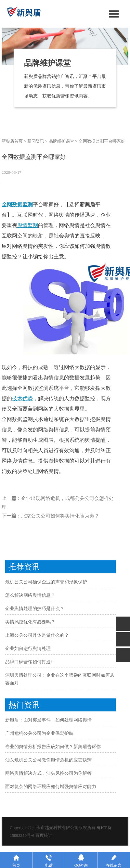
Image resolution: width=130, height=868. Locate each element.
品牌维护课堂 (61, 141)
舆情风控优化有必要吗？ (30, 622)
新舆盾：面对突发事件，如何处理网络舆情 (48, 720)
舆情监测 (28, 225)
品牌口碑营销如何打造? (29, 662)
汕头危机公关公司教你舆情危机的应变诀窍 (48, 760)
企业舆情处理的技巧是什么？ (35, 609)
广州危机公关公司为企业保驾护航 (39, 733)
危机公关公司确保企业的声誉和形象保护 (46, 582)
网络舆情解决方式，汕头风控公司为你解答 (48, 773)
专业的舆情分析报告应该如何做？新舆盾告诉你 (53, 747)
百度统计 (44, 835)
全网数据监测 (17, 204)
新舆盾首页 (12, 141)
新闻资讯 (36, 141)
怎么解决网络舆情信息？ (30, 595)
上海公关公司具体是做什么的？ (37, 635)
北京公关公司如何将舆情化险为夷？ (60, 516)
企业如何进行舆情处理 (28, 649)
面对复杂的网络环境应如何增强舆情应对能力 (51, 787)
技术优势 (22, 398)
